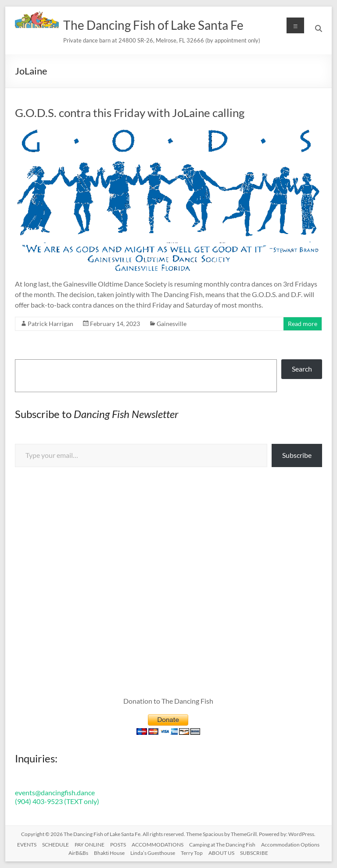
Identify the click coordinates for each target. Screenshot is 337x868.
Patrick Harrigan (50, 324)
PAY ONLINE (90, 845)
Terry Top (192, 853)
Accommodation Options (290, 845)
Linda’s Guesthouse (153, 853)
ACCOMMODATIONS (158, 845)
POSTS (118, 845)
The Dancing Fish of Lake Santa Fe (153, 25)
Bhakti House (109, 853)
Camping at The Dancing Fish (222, 845)
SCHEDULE (56, 845)
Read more (303, 324)
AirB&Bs (78, 853)
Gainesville (172, 324)
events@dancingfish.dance (55, 792)
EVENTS (27, 845)
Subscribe (297, 455)
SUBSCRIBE (254, 853)
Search (302, 369)
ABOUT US (221, 853)
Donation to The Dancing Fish (168, 701)
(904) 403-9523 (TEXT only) (57, 801)
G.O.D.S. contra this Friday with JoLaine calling (130, 113)
